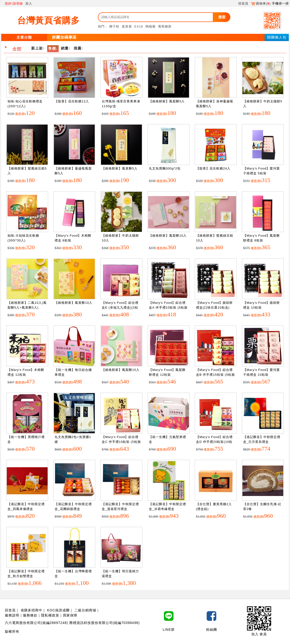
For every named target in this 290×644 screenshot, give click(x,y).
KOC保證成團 (58, 610)
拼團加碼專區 (64, 37)
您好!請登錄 (14, 4)
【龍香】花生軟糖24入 (213, 168)
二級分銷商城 (85, 610)
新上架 (37, 48)
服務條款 (30, 615)
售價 (52, 48)
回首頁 (243, 4)
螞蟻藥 (151, 26)
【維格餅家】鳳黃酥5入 (120, 168)
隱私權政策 (50, 615)
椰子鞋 (114, 26)
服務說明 (12, 615)
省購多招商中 (31, 610)
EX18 (139, 26)
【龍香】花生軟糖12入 (72, 101)
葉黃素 (127, 26)
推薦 (78, 48)
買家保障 (70, 615)
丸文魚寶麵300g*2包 (165, 168)
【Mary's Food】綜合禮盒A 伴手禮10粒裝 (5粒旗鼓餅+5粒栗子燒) (168, 307)
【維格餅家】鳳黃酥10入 (73, 303)
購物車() (261, 4)
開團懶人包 (277, 37)
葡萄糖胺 (165, 26)
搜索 (222, 17)
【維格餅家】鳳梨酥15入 (121, 370)
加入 (29, 4)
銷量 (65, 48)
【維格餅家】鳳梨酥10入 (168, 236)
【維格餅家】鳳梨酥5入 (167, 101)
